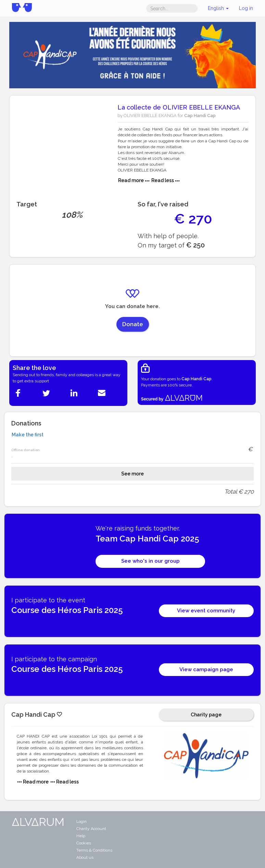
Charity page (206, 715)
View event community (206, 611)
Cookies (84, 843)
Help (81, 836)
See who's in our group (150, 561)
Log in (246, 8)
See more (132, 474)
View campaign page (206, 669)
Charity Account (91, 829)
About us (85, 857)
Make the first (28, 435)
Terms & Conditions (94, 850)
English (218, 8)
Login (81, 821)
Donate (133, 324)
